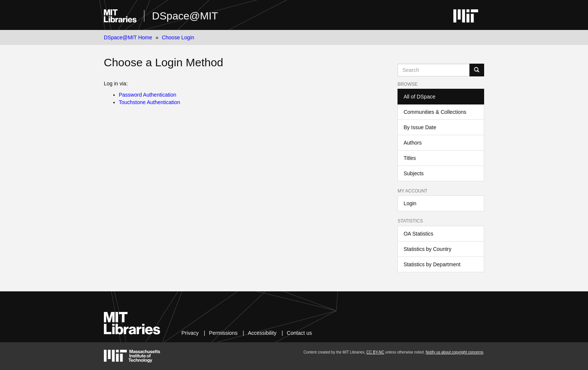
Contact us (299, 333)
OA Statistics (418, 234)
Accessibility (262, 333)
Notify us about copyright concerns (454, 352)
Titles (410, 158)
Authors (412, 143)
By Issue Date (420, 127)
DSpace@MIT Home (128, 37)
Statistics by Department (432, 264)
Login (410, 203)
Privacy (190, 333)
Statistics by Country (427, 249)
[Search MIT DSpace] (433, 70)
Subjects (414, 173)
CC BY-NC (375, 352)
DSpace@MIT (185, 16)
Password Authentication (148, 95)
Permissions (223, 333)
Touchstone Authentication (149, 102)
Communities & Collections (435, 112)
